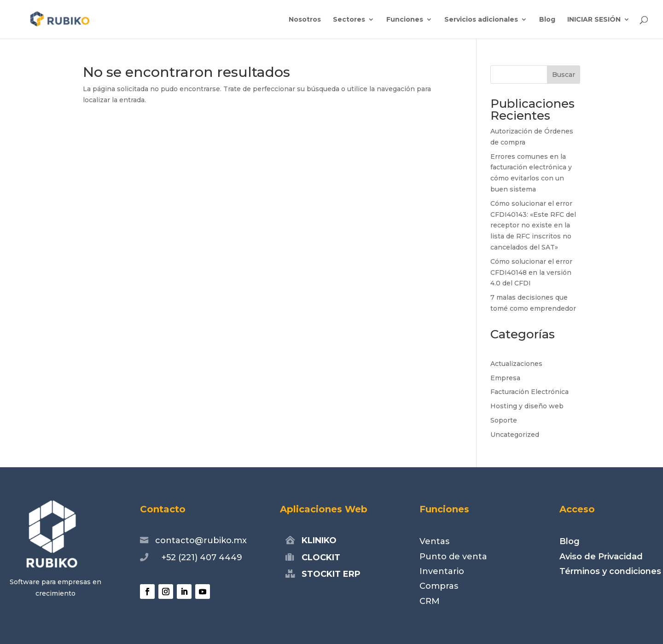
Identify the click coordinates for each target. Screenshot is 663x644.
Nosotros (305, 20)
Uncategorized (515, 435)
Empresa (505, 378)
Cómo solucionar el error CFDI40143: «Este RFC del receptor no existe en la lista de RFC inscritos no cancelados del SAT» (533, 225)
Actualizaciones (516, 364)
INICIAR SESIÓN (594, 20)
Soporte (504, 420)
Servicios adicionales (481, 20)
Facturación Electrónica (529, 392)
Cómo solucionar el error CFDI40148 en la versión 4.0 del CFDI (531, 273)
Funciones (405, 20)
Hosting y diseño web (527, 406)
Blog (547, 20)
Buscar (564, 75)
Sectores (349, 20)
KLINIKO (319, 540)
